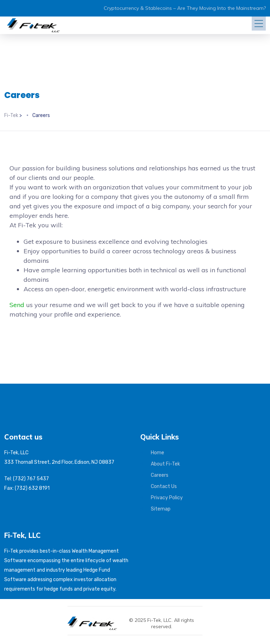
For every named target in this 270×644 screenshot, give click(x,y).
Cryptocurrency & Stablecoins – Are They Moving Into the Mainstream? (185, 8)
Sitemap (161, 509)
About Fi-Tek (165, 464)
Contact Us (164, 486)
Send (17, 305)
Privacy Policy (167, 498)
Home (157, 453)
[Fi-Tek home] (96, 620)
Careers (160, 475)
